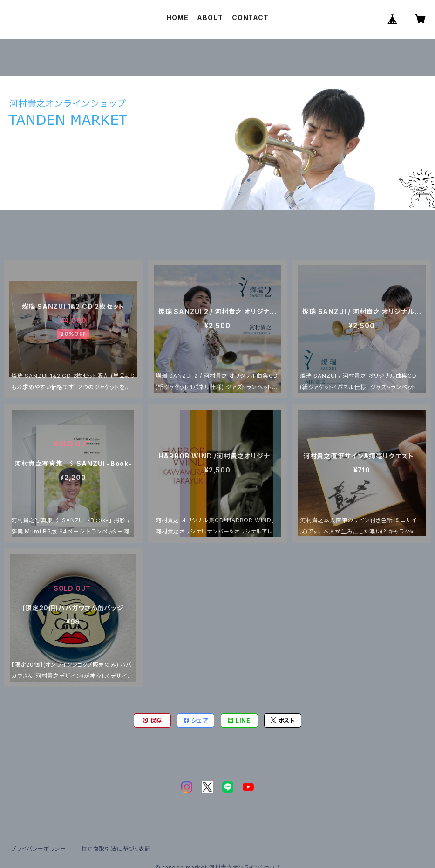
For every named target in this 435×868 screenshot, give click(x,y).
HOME (177, 17)
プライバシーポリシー (39, 849)
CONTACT (250, 17)
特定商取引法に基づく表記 (116, 849)
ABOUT (210, 17)
